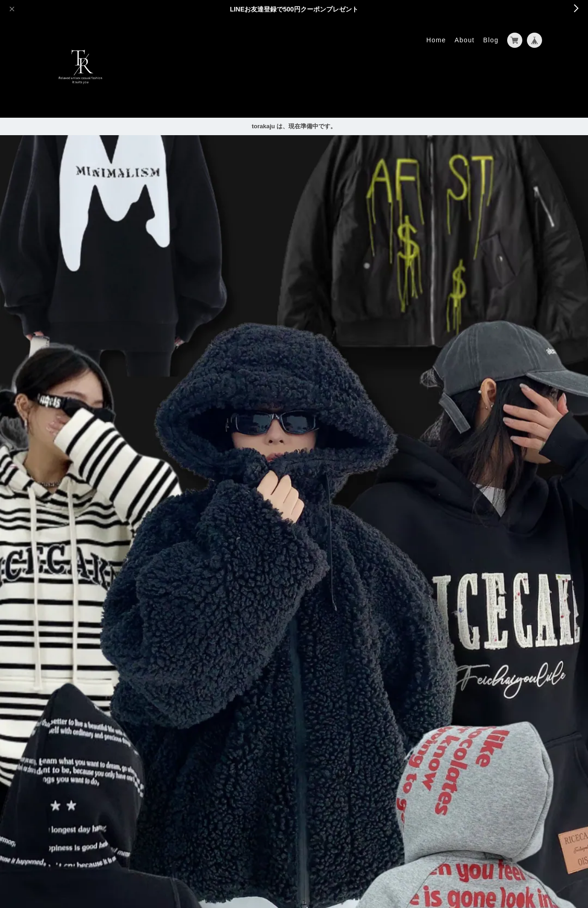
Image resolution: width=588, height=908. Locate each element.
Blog (491, 40)
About (465, 40)
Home (436, 40)
